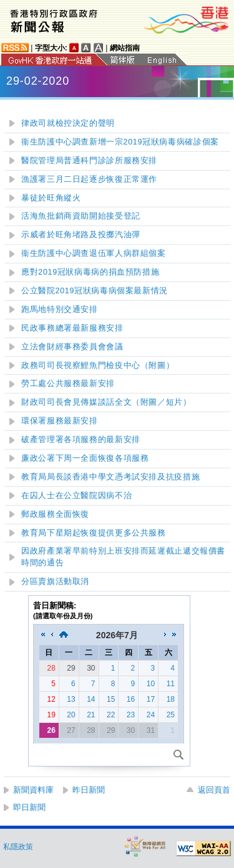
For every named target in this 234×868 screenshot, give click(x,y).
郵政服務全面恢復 (55, 514)
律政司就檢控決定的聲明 (68, 123)
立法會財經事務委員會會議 (72, 347)
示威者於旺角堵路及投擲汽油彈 (81, 235)
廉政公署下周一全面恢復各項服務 (85, 458)
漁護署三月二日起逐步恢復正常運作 (89, 179)
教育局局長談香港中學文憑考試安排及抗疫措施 (110, 477)
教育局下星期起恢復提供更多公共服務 (94, 533)
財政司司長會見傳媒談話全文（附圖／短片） (106, 402)
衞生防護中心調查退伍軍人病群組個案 (94, 253)
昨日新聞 (89, 790)
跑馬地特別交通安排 (60, 309)
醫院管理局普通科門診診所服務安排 (92, 161)
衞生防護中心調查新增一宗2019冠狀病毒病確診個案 (120, 142)
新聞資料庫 (33, 790)
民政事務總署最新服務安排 (72, 328)
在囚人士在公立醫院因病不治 (76, 496)
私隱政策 (18, 847)
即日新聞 (29, 807)
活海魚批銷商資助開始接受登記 (81, 216)
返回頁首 (214, 790)
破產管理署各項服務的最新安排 (81, 440)
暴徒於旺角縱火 (51, 198)
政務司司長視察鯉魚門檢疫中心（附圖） (98, 366)
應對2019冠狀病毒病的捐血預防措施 (90, 272)
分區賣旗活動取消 (55, 582)
